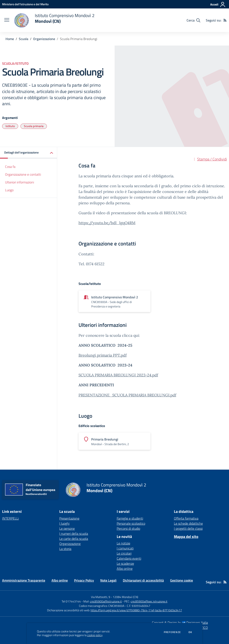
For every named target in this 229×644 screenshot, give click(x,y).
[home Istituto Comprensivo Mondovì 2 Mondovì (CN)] (54, 20)
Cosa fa (10, 167)
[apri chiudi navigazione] (7, 20)
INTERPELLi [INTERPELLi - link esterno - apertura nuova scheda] (10, 518)
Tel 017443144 (71, 601)
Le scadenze (125, 563)
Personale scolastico (131, 523)
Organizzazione (44, 39)
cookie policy (95, 635)
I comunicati (125, 548)
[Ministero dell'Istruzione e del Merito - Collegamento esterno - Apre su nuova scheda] (25, 4)
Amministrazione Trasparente (24, 580)
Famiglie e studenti (130, 518)
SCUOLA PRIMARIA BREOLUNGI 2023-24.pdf (118, 375)
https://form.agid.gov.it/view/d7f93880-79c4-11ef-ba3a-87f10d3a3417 (136, 610)
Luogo (9, 190)
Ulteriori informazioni (20, 182)
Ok (190, 632)
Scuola (24, 39)
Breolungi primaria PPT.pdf (103, 355)
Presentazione (69, 518)
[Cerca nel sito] (193, 20)
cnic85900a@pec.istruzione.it (149, 601)
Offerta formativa (186, 518)
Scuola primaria (34, 126)
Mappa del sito (186, 537)
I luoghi (64, 523)
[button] (29, 153)
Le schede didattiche (188, 523)
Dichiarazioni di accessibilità (143, 580)
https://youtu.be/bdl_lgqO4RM (107, 223)
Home (10, 39)
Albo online (125, 569)
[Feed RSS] (225, 20)
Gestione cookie (182, 580)
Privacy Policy (84, 580)
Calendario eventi (129, 558)
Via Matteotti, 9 (101, 597)
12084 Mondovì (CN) (125, 597)
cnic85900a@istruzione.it (106, 601)
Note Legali (108, 580)
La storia (65, 549)
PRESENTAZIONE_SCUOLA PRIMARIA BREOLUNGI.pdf (127, 395)
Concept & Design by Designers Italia (180, 622)
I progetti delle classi (188, 528)
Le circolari (124, 553)
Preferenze (172, 632)
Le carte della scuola (74, 539)
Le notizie (123, 543)
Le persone (67, 528)
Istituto (10, 126)
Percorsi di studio (128, 528)
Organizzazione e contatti (23, 174)
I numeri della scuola (74, 534)
